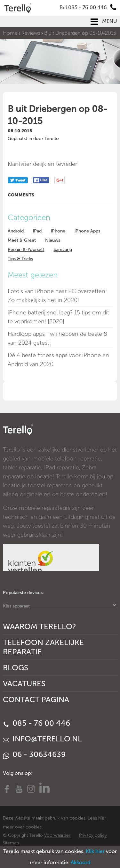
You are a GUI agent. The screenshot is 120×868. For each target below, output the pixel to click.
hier (102, 818)
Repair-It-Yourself (26, 250)
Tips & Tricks (20, 259)
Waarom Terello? (40, 626)
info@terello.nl (42, 739)
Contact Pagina (36, 699)
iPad (37, 231)
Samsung (63, 250)
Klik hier (95, 851)
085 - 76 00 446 (36, 723)
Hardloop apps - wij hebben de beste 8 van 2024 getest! (57, 338)
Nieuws (53, 240)
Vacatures (24, 684)
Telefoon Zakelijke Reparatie (43, 647)
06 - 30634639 (34, 754)
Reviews (31, 33)
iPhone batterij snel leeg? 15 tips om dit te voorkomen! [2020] (58, 317)
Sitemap (11, 843)
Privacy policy (93, 835)
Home (10, 33)
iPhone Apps (87, 231)
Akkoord (81, 862)
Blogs (16, 668)
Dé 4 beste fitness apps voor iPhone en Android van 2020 (58, 360)
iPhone (58, 231)
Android (16, 231)
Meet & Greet (22, 240)
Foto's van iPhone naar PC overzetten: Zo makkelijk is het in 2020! (57, 296)
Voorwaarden (58, 835)
